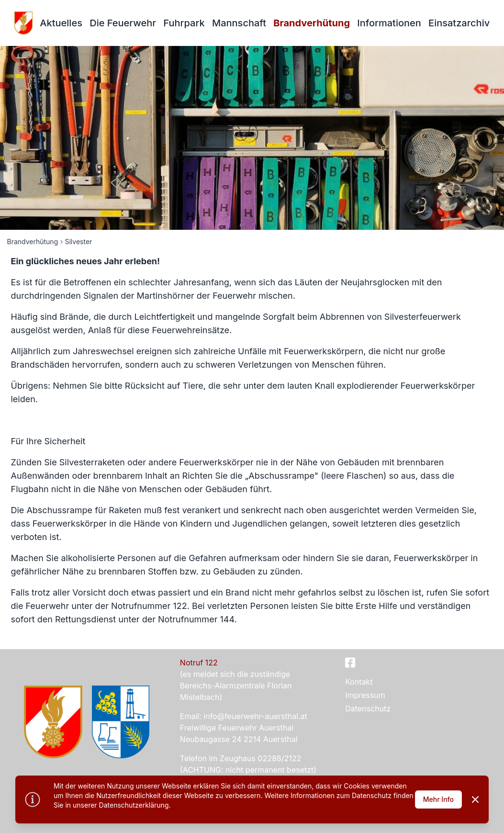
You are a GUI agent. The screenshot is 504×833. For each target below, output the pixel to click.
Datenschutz (368, 709)
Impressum (365, 695)
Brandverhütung (312, 23)
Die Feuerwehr (123, 23)
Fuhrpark (184, 23)
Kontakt (359, 682)
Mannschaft (239, 23)
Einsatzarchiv (459, 23)
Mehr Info (438, 799)
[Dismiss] (475, 799)
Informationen (389, 23)
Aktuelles (61, 23)
